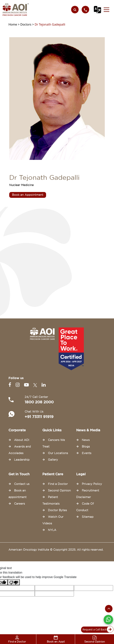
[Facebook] (11, 385)
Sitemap (88, 517)
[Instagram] (18, 385)
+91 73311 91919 (39, 417)
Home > (14, 24)
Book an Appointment (28, 195)
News (86, 440)
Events (87, 453)
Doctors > (27, 24)
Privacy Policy (92, 484)
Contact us (22, 484)
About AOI (22, 440)
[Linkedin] (44, 385)
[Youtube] (27, 385)
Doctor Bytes (57, 510)
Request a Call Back (97, 630)
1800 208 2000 (39, 402)
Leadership (22, 460)
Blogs (86, 447)
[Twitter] (36, 385)
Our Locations (58, 453)
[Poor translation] (14, 582)
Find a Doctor (58, 484)
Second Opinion (59, 491)
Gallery (53, 460)
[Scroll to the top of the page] (109, 609)
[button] (106, 10)
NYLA (52, 530)
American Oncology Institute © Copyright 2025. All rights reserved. (56, 550)
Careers (19, 504)
